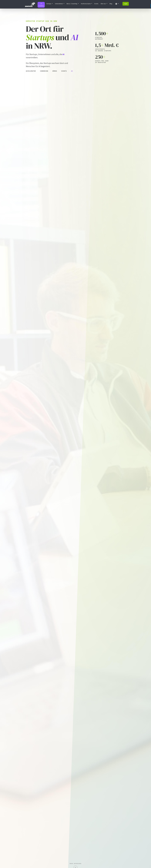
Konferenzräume (86, 4)
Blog (111, 4)
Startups (49, 4)
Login (126, 4)
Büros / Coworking (72, 4)
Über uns (103, 4)
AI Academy (41, 5)
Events (96, 4)
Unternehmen (59, 4)
